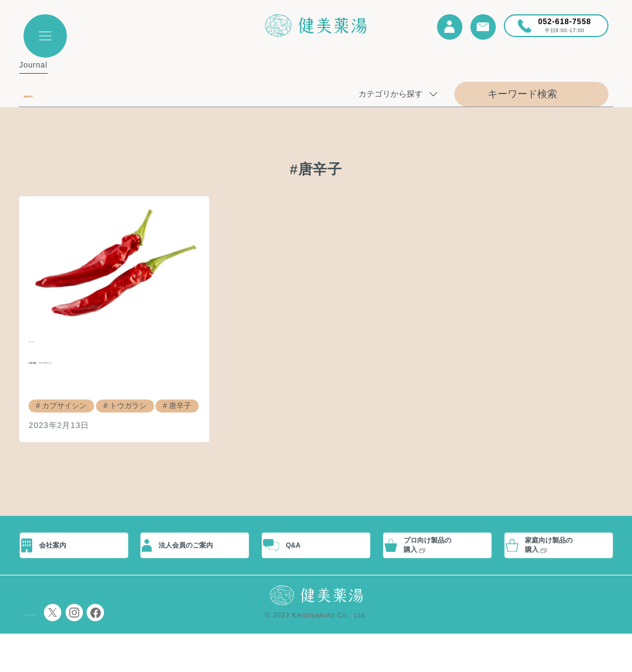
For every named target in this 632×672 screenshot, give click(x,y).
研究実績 (45, 340)
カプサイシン (62, 405)
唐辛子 (170, 405)
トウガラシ (121, 405)
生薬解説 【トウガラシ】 (98, 360)
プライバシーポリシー (61, 651)
